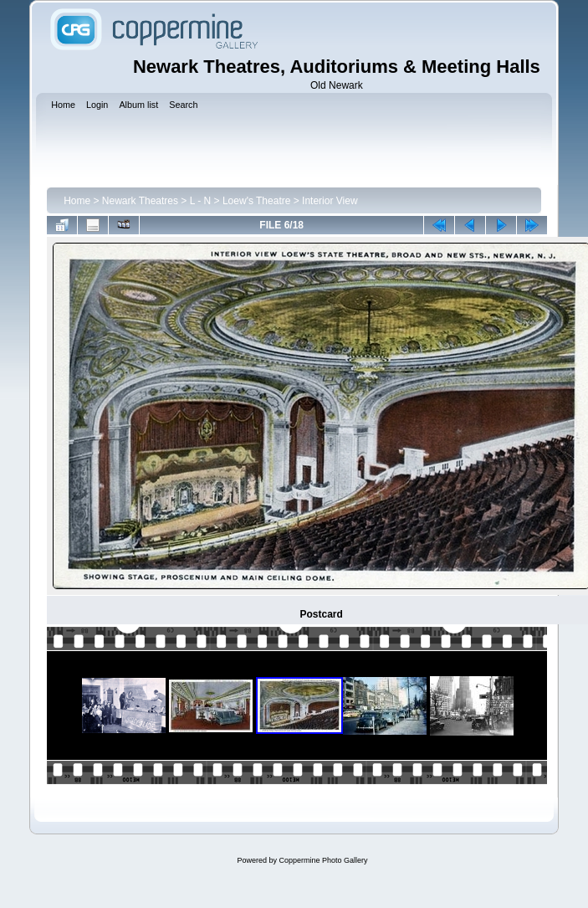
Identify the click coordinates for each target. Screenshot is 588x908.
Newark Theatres (140, 201)
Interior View (330, 201)
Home (77, 201)
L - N (201, 201)
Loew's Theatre (256, 201)
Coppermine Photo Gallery (323, 860)
